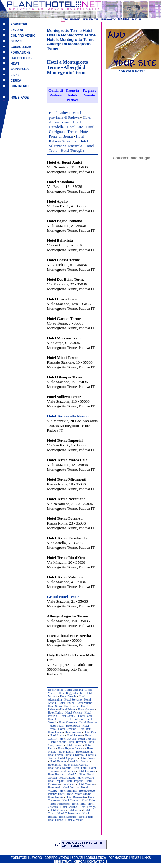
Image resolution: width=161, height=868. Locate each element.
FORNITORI (19, 24)
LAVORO (17, 30)
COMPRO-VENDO (23, 36)
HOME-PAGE (20, 97)
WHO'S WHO (20, 69)
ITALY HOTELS (21, 58)
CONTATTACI (20, 86)
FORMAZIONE (20, 53)
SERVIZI (16, 41)
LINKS (15, 75)
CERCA (16, 81)
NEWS (15, 64)
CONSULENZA (21, 47)
